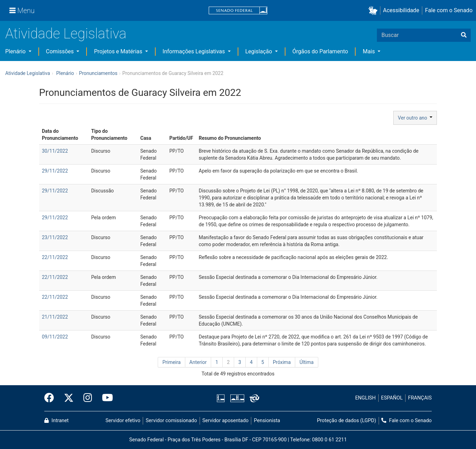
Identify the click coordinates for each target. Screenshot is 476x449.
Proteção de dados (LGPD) (347, 421)
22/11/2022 (55, 257)
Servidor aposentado (225, 421)
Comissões (61, 51)
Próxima (282, 362)
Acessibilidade (401, 10)
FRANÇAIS (420, 398)
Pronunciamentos (98, 73)
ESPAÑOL (392, 398)
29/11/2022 (55, 171)
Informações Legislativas (195, 51)
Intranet (57, 421)
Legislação (259, 51)
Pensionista (267, 421)
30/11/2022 (55, 151)
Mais (369, 51)
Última (306, 362)
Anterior (198, 362)
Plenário (16, 51)
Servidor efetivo (123, 421)
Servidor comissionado (172, 421)
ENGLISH (366, 398)
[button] (374, 11)
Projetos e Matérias (119, 51)
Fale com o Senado (449, 10)
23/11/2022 (55, 237)
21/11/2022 (55, 317)
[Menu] (22, 10)
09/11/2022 (55, 337)
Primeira (171, 362)
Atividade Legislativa (66, 34)
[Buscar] (464, 35)
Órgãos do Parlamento (320, 51)
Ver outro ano (415, 118)
